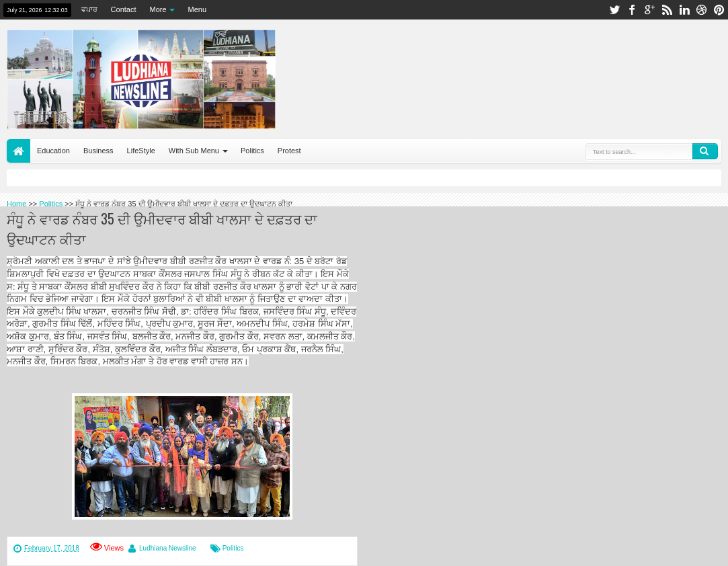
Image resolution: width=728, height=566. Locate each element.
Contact (124, 9)
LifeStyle (141, 151)
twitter (614, 10)
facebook (632, 10)
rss (667, 10)
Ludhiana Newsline (168, 548)
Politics (252, 151)
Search (705, 151)
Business (98, 151)
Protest (289, 151)
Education (53, 151)
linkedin (684, 10)
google (649, 10)
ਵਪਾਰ (89, 9)
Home (18, 151)
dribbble (702, 10)
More (158, 9)
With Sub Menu (194, 151)
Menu (198, 9)
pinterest (719, 10)
